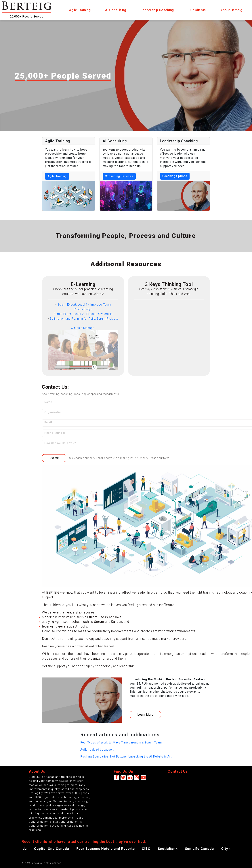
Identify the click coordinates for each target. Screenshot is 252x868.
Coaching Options (175, 176)
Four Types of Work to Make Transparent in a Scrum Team (121, 742)
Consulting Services (119, 176)
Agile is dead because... (97, 750)
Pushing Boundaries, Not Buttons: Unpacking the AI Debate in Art (126, 757)
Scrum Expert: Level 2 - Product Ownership (83, 314)
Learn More (145, 715)
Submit (54, 458)
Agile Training (57, 176)
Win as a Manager (83, 328)
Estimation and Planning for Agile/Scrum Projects (84, 319)
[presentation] (195, 782)
